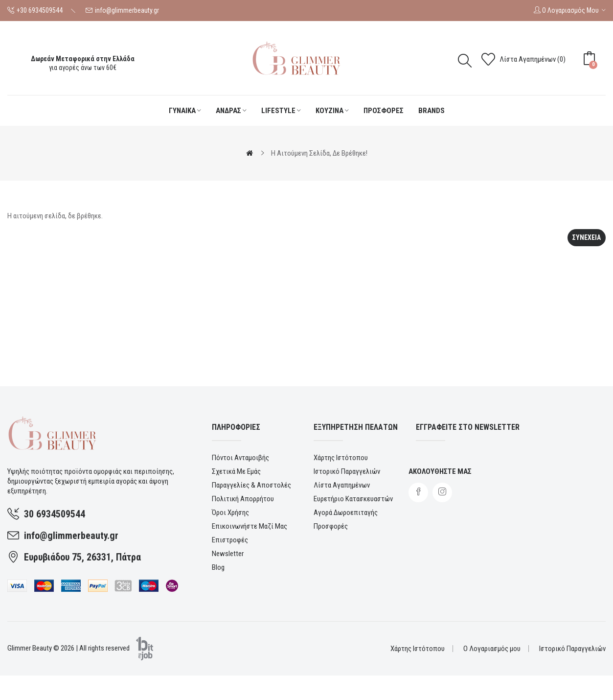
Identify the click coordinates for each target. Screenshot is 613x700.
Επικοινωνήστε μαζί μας (250, 526)
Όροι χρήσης (230, 513)
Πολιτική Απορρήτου (243, 499)
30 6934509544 (55, 514)
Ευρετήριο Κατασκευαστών (353, 499)
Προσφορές (331, 526)
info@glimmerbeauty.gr (127, 10)
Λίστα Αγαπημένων (342, 485)
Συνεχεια (587, 237)
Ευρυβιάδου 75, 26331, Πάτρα (82, 557)
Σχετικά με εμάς (236, 471)
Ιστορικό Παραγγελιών (347, 471)
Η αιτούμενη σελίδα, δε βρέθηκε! (319, 153)
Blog (218, 567)
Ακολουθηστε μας (440, 471)
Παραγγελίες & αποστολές (251, 485)
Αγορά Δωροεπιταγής (346, 513)
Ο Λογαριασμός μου (492, 649)
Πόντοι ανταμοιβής (240, 458)
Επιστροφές (230, 540)
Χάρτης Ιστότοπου (341, 458)
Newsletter (228, 554)
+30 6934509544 (40, 10)
